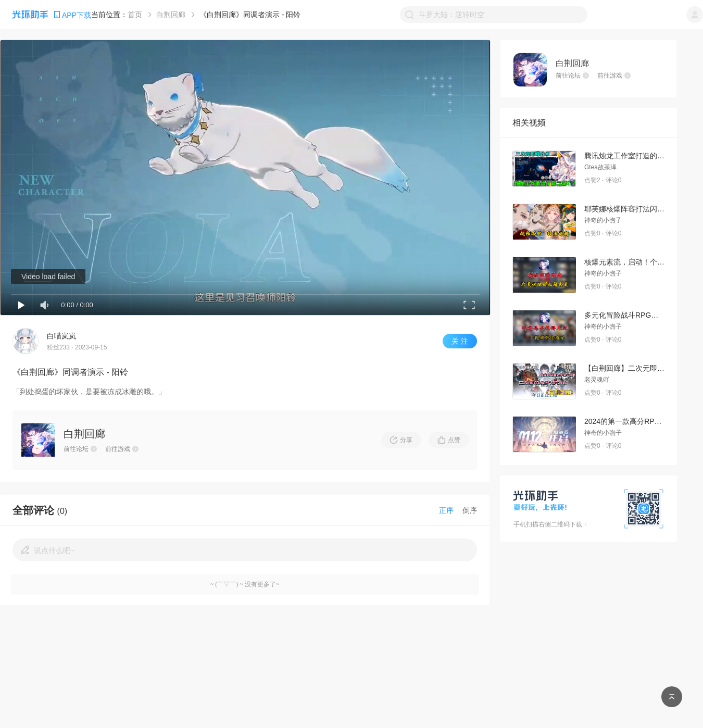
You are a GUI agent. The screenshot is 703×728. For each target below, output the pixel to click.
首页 (135, 15)
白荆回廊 (171, 15)
